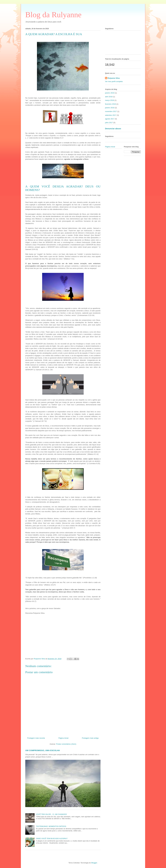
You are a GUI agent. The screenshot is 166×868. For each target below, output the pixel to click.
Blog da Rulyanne (53, 15)
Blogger (94, 863)
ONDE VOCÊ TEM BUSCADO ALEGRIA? (52, 839)
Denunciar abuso (113, 129)
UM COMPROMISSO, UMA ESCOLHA (43, 750)
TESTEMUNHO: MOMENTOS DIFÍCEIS (51, 826)
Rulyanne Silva (114, 78)
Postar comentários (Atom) (66, 744)
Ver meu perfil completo (114, 81)
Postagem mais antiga (90, 738)
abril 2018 (109, 97)
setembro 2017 (111, 115)
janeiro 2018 (110, 108)
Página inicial (63, 738)
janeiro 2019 (110, 93)
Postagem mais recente (36, 738)
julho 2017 (109, 123)
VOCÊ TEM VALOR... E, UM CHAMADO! (51, 814)
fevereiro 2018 (110, 104)
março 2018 (110, 100)
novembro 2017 (111, 111)
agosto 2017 (110, 119)
